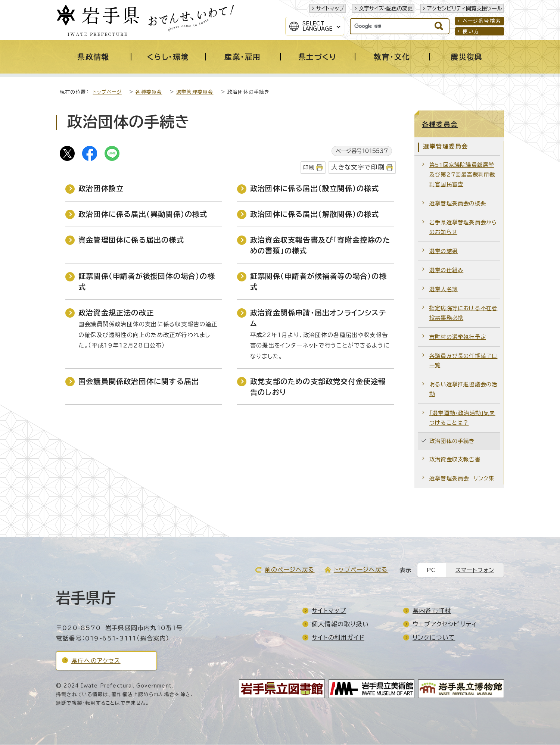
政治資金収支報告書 (455, 460)
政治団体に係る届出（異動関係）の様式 (143, 214)
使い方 (471, 31)
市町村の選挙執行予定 (458, 337)
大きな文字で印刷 (358, 167)
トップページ (107, 92)
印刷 (309, 168)
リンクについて (434, 638)
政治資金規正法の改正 (116, 313)
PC (431, 571)
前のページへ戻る (290, 570)
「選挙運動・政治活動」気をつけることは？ (462, 418)
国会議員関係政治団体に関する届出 (139, 382)
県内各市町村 (432, 611)
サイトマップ (330, 8)
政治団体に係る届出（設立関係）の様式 (315, 189)
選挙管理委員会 (195, 92)
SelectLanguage (318, 26)
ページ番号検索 (482, 21)
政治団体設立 (101, 189)
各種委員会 (149, 92)
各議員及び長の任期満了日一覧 (463, 361)
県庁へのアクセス (96, 661)
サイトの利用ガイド (338, 638)
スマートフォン (475, 571)
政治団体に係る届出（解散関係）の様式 (315, 214)
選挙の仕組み (446, 270)
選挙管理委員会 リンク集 (462, 479)
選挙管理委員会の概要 (458, 204)
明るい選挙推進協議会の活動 (463, 389)
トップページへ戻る (361, 570)
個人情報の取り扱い (340, 624)
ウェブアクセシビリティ (445, 624)
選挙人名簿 (444, 289)
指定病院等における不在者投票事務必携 (463, 313)
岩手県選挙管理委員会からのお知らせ (463, 227)
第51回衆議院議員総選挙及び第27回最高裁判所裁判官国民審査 (462, 175)
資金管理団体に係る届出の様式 (131, 240)
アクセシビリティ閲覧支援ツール (465, 8)
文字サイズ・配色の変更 (386, 8)
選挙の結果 (444, 251)
